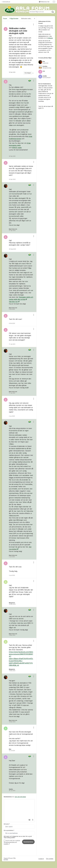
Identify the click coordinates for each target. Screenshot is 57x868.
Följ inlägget (28, 73)
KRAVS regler (17, 148)
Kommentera (28, 842)
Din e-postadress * (9, 831)
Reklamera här (44, 2)
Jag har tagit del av (12, 842)
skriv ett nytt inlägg (20, 797)
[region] (19, 49)
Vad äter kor (13, 302)
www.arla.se (6, 2)
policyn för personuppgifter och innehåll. (12, 842)
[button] (28, 820)
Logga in (41, 859)
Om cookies (50, 859)
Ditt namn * (7, 824)
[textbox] (19, 809)
